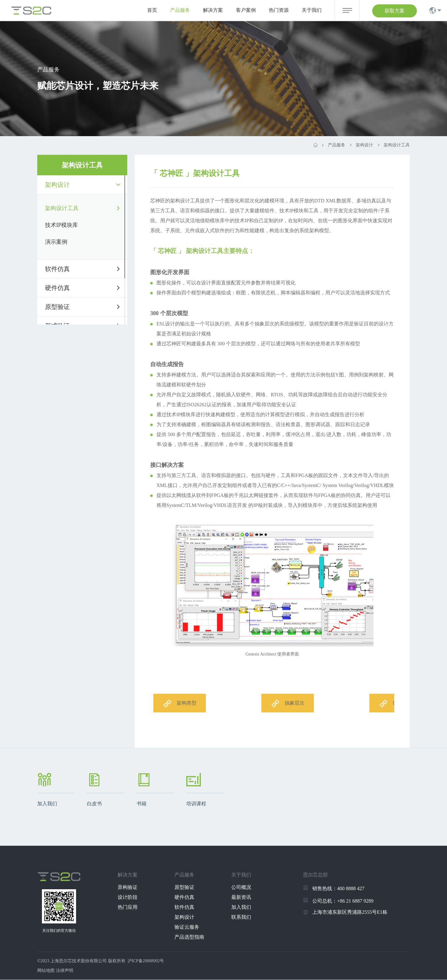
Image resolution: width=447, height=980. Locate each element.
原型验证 (57, 307)
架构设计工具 (62, 208)
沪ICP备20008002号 (146, 961)
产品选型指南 (192, 937)
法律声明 (65, 971)
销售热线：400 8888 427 (338, 889)
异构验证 (130, 888)
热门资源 (279, 10)
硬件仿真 (57, 288)
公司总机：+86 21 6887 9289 (343, 901)
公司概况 (244, 888)
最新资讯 (244, 897)
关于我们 (312, 10)
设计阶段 (130, 897)
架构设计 (57, 185)
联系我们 (244, 917)
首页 (152, 10)
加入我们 (244, 907)
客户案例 (246, 10)
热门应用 (130, 907)
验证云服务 (190, 927)
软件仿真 (57, 269)
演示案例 (56, 242)
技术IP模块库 (61, 225)
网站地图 (46, 971)
